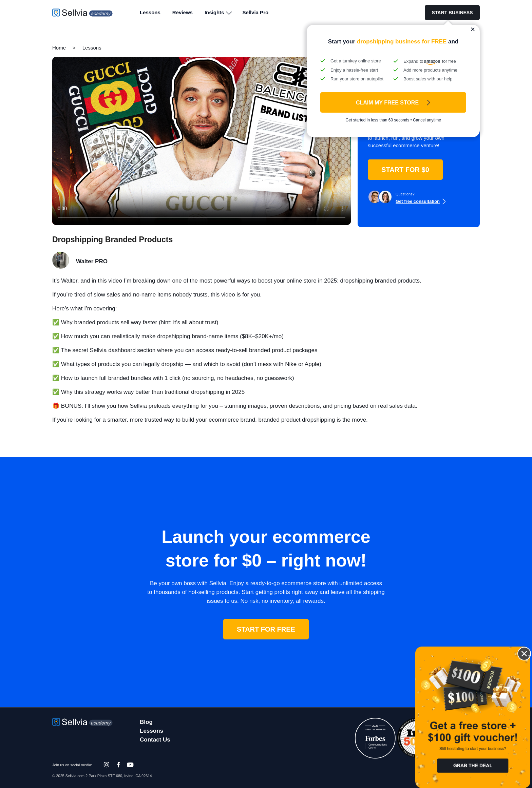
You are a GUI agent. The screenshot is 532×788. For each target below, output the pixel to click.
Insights (214, 12)
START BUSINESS (452, 13)
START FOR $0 (405, 170)
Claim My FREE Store (387, 103)
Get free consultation (418, 201)
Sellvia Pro (255, 12)
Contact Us (155, 740)
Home (59, 48)
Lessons (150, 12)
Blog (146, 722)
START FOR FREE (266, 629)
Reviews (183, 12)
